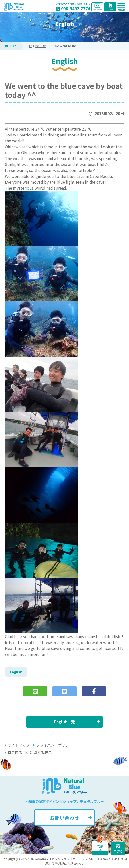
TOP (10, 46)
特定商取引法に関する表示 (28, 753)
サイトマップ (17, 745)
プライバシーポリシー (53, 745)
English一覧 (38, 46)
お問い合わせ (71, 818)
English (16, 672)
